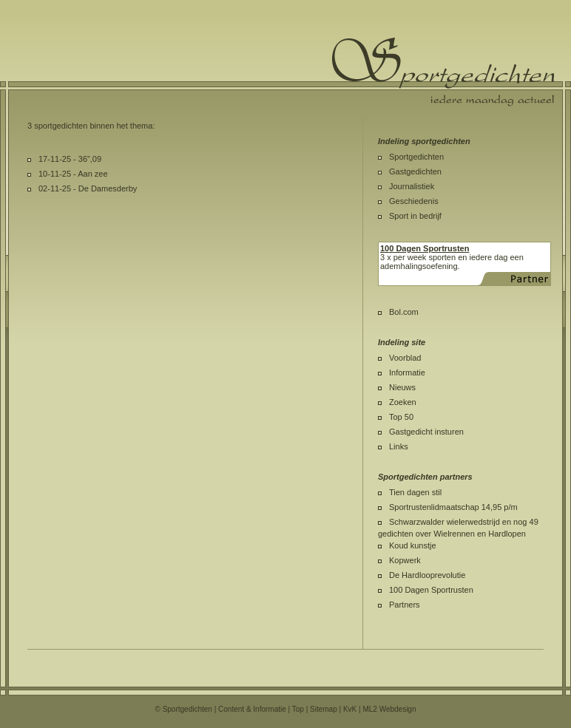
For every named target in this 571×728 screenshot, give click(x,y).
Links (399, 446)
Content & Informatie (252, 709)
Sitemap (324, 709)
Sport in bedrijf (415, 216)
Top (298, 709)
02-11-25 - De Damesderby (88, 188)
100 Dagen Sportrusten (431, 590)
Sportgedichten (416, 157)
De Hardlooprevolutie (427, 575)
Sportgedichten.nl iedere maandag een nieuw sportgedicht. (443, 72)
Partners (405, 605)
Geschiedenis (414, 201)
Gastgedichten (415, 171)
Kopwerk (405, 560)
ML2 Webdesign (389, 709)
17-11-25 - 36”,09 (70, 159)
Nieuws (402, 387)
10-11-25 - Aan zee (73, 174)
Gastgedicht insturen (426, 432)
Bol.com (404, 312)
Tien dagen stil (415, 492)
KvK (350, 709)
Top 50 (401, 417)
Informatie (407, 372)
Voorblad (405, 358)
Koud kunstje (413, 545)
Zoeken (403, 402)
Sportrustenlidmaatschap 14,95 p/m (453, 507)
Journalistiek (412, 186)
